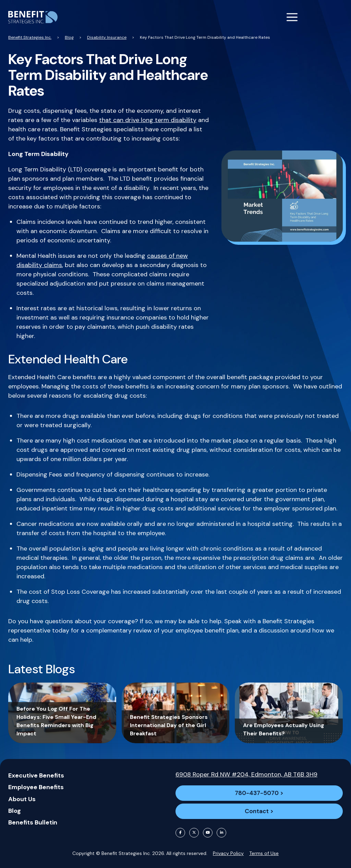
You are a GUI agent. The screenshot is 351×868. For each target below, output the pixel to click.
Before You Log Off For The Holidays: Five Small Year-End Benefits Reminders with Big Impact (56, 721)
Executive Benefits (36, 771)
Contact (257, 810)
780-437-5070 (256, 789)
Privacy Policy (228, 853)
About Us (22, 794)
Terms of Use (264, 853)
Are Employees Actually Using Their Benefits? (284, 729)
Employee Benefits (36, 783)
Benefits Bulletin (33, 818)
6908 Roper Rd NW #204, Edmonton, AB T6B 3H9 (246, 770)
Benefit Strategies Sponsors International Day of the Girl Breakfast (169, 725)
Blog (15, 806)
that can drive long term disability (148, 120)
